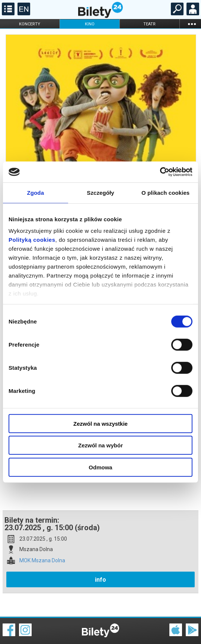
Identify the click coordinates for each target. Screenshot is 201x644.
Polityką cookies (32, 240)
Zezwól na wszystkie (100, 423)
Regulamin (15, 624)
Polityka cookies (100, 629)
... (192, 24)
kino (90, 24)
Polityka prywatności (183, 629)
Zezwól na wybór (100, 445)
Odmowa (100, 467)
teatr (149, 24)
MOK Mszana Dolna (42, 534)
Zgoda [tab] (36, 192)
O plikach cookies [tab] (165, 192)
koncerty (30, 24)
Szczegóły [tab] (100, 192)
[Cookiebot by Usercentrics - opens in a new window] (160, 172)
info (100, 554)
